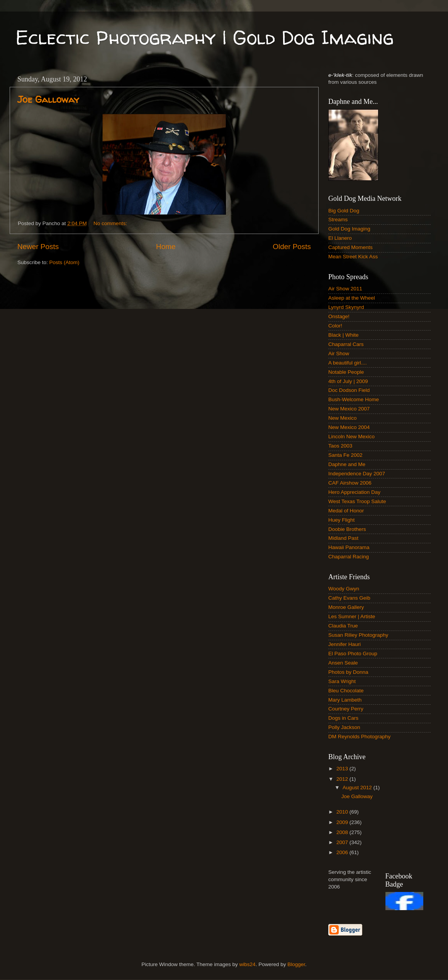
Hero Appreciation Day (354, 492)
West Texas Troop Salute (357, 501)
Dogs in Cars (343, 718)
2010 (343, 812)
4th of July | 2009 (348, 381)
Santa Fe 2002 (345, 455)
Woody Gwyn (344, 589)
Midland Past (343, 538)
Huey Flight (341, 520)
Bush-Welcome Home (354, 399)
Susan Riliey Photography (358, 635)
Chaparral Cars (346, 344)
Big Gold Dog (344, 211)
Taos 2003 (340, 446)
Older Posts (292, 247)
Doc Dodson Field (349, 390)
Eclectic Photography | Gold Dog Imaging (204, 37)
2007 (343, 842)
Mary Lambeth (345, 700)
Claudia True (343, 626)
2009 (343, 822)
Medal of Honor (346, 511)
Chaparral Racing (349, 557)
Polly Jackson (344, 727)
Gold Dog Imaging (349, 229)
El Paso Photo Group (353, 654)
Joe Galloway (48, 99)
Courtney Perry (346, 709)
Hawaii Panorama (349, 547)
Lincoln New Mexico (351, 437)
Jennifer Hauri (344, 644)
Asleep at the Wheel (352, 298)
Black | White (344, 335)
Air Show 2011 (345, 289)
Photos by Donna (348, 672)
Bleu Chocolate (346, 691)
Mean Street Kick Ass (353, 257)
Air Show (339, 354)
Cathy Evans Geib (349, 598)
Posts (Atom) (64, 262)
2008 (343, 832)
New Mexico (343, 418)
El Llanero (340, 238)
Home (166, 247)
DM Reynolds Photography (359, 737)
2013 (343, 769)
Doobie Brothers (347, 529)
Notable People (346, 372)
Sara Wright (342, 681)
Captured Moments (350, 247)
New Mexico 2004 (349, 427)
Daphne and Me (347, 464)
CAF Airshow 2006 (350, 483)
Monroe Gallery (346, 607)
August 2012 (358, 788)
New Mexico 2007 (349, 409)
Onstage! (339, 316)
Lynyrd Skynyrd (346, 307)
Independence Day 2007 (357, 474)
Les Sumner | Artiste (352, 616)
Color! (335, 326)
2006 (343, 852)
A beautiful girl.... (348, 363)
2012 (343, 779)
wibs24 (248, 964)
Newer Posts (38, 247)
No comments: (111, 223)
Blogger (296, 964)
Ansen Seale (343, 663)
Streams (338, 220)
